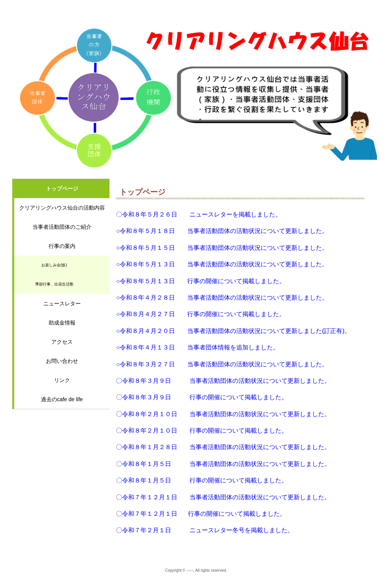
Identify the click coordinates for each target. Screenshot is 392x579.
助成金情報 (62, 323)
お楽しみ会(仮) (54, 265)
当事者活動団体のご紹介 (62, 227)
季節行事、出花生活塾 (54, 284)
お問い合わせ (62, 361)
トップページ (62, 189)
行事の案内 (62, 246)
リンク (62, 380)
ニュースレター (62, 303)
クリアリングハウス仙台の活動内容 (62, 208)
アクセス (62, 342)
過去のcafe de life (62, 399)
